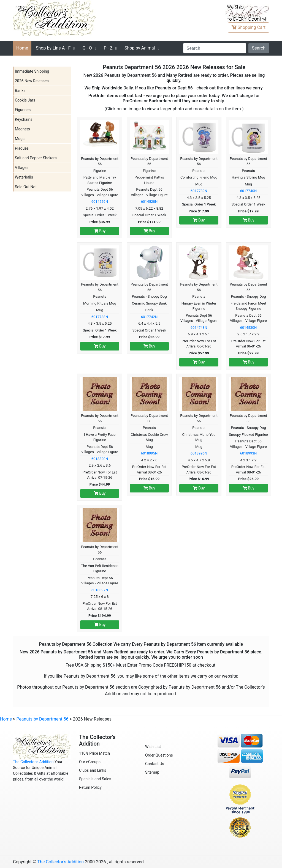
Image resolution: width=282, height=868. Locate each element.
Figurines (23, 110)
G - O (87, 48)
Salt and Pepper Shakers (36, 158)
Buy (100, 231)
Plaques (22, 148)
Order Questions (159, 755)
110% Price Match (94, 753)
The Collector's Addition (33, 762)
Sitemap (152, 772)
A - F (53, 48)
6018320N (100, 459)
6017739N (199, 191)
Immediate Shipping (32, 71)
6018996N (199, 453)
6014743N (199, 328)
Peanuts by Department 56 (42, 719)
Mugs (20, 139)
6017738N (100, 317)
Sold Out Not (26, 187)
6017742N (149, 317)
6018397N (100, 590)
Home (22, 48)
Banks (20, 91)
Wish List (153, 747)
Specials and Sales (95, 779)
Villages (22, 168)
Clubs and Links (93, 770)
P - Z (108, 48)
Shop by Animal (140, 48)
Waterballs (24, 177)
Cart (249, 27)
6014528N (149, 202)
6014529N (100, 202)
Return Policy (90, 787)
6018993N (248, 453)
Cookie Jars (25, 100)
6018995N (149, 453)
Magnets (22, 129)
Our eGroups (90, 762)
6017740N (248, 191)
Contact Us (155, 764)
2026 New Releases (32, 81)
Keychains (24, 119)
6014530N (248, 328)
